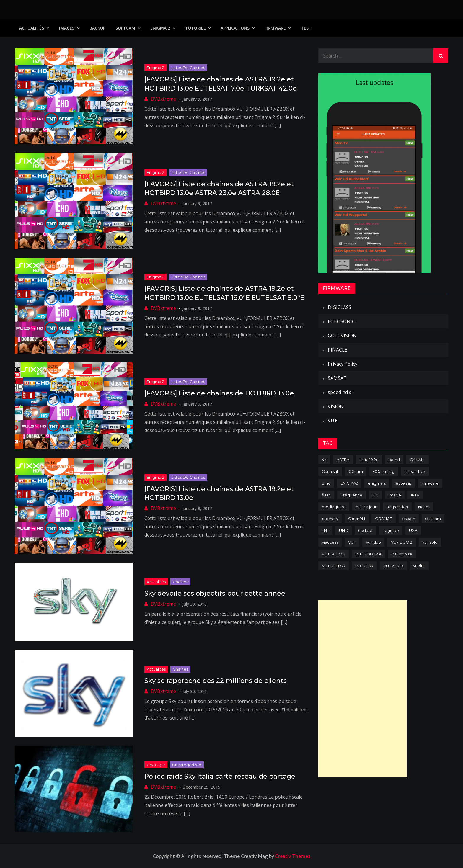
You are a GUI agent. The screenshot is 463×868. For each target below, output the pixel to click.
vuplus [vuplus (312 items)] (419, 566)
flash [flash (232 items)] (326, 495)
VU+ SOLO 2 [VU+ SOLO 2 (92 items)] (334, 554)
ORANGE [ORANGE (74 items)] (384, 519)
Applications (235, 28)
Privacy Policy (343, 364)
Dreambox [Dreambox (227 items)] (415, 471)
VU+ (332, 421)
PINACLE (338, 350)
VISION (336, 406)
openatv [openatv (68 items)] (330, 519)
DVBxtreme (163, 99)
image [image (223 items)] (395, 495)
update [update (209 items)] (365, 530)
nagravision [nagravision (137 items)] (397, 507)
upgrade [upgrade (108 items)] (391, 530)
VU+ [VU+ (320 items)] (352, 542)
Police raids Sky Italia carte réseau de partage (220, 776)
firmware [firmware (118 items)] (430, 483)
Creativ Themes (293, 856)
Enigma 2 (160, 28)
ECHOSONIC (341, 321)
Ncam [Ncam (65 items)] (424, 507)
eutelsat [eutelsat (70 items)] (404, 483)
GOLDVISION (342, 336)
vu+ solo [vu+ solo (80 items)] (430, 542)
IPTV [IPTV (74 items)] (415, 495)
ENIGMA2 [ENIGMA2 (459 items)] (349, 483)
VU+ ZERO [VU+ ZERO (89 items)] (393, 566)
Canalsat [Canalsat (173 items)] (330, 471)
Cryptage (156, 765)
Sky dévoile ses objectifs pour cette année (215, 593)
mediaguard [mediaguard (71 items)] (334, 507)
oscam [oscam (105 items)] (409, 519)
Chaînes (180, 582)
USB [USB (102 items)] (413, 530)
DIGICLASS (340, 307)
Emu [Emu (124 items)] (326, 483)
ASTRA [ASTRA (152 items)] (343, 460)
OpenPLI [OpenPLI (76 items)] (357, 519)
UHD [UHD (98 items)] (344, 530)
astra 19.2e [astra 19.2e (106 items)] (369, 460)
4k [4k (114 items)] (324, 460)
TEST (306, 28)
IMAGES (67, 28)
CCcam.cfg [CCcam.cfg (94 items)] (384, 471)
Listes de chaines (188, 68)
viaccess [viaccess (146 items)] (330, 542)
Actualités (32, 28)
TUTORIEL (195, 28)
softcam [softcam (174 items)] (433, 519)
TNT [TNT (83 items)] (325, 530)
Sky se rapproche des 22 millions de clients (216, 681)
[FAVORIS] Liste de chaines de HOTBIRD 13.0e (219, 393)
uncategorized (187, 765)
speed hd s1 (341, 392)
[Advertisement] (363, 689)
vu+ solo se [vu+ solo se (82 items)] (402, 554)
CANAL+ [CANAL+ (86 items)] (418, 460)
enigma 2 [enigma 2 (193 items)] (377, 483)
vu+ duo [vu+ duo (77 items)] (373, 542)
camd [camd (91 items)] (394, 460)
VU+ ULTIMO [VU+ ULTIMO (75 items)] (334, 566)
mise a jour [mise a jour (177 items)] (366, 507)
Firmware (275, 28)
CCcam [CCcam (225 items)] (356, 471)
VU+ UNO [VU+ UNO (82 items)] (364, 566)
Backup (97, 28)
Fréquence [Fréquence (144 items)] (352, 495)
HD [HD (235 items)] (375, 495)
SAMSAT (337, 378)
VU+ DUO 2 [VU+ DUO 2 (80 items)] (402, 542)
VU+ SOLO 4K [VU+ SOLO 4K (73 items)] (368, 554)
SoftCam (125, 28)
